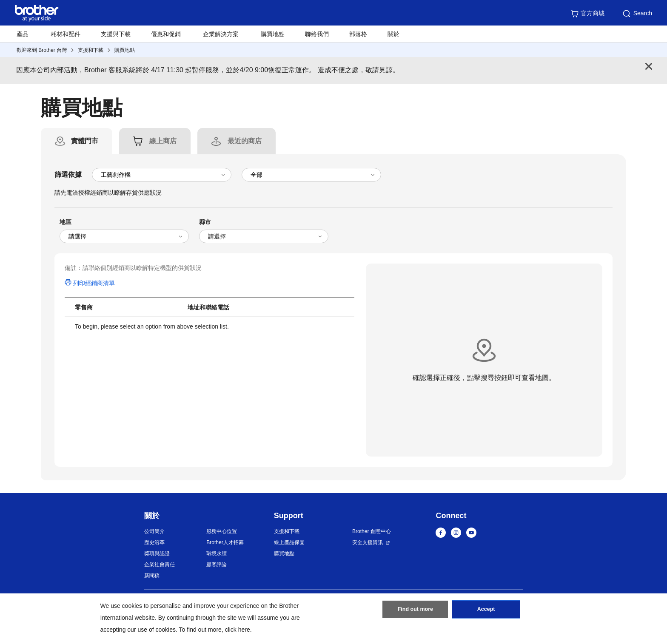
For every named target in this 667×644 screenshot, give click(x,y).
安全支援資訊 (368, 542)
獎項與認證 (157, 553)
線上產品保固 (289, 542)
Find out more (415, 611)
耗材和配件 (66, 34)
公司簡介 (154, 531)
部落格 (358, 34)
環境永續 (217, 553)
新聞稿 (152, 576)
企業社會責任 (160, 565)
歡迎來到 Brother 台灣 (42, 50)
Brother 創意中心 (372, 531)
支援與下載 (116, 34)
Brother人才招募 (225, 542)
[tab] (85, 141)
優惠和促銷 (166, 34)
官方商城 (587, 14)
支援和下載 (91, 50)
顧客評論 (217, 565)
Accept (486, 611)
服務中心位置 (222, 531)
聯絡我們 (317, 34)
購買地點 (273, 34)
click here (238, 630)
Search (637, 14)
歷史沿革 (154, 542)
